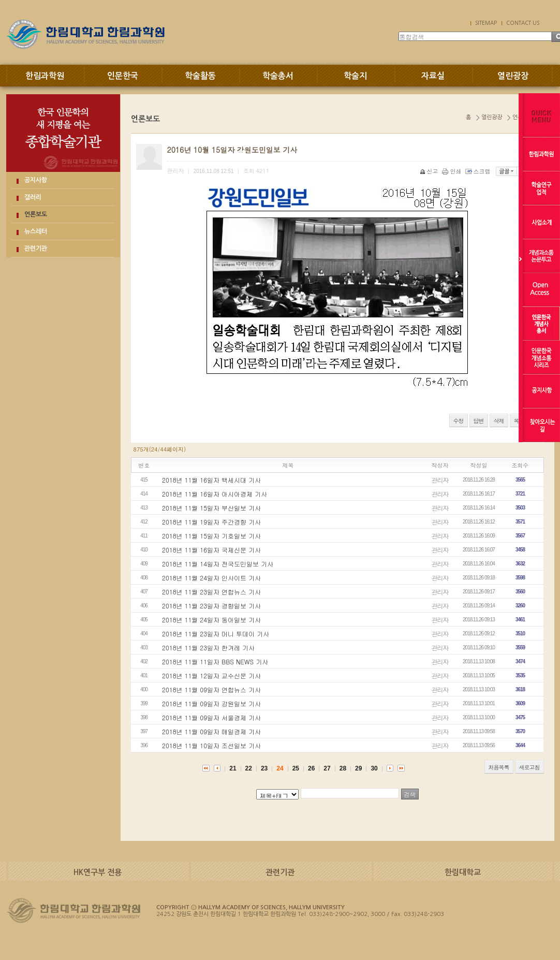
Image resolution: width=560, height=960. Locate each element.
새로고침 (529, 767)
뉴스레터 (36, 231)
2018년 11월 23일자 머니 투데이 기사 (216, 634)
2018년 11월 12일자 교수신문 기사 (211, 675)
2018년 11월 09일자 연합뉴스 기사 (211, 689)
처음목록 (499, 767)
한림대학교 (463, 872)
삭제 (499, 421)
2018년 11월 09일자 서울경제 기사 (211, 717)
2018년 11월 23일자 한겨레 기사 (208, 648)
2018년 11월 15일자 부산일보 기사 (211, 508)
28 (343, 768)
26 (311, 768)
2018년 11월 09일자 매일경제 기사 (211, 731)
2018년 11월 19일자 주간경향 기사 (211, 522)
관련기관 (36, 249)
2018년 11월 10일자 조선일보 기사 (211, 745)
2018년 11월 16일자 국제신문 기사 (211, 550)
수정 (459, 421)
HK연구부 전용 (98, 872)
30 (374, 768)
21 (233, 768)
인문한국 (123, 76)
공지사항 (36, 180)
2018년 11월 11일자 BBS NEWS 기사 (215, 661)
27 (327, 768)
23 (264, 768)
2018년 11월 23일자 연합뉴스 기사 (211, 592)
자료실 (433, 76)
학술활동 (200, 76)
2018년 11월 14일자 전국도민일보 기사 (218, 564)
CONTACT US (523, 23)
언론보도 (36, 214)
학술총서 (278, 76)
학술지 (355, 76)
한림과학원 (45, 76)
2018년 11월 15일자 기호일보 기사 (211, 536)
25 (296, 768)
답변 (479, 421)
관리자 (440, 480)
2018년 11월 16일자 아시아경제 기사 (215, 494)
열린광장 (513, 76)
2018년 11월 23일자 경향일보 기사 (211, 606)
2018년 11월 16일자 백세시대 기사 (211, 480)
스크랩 (479, 171)
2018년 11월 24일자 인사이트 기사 (211, 578)
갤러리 (33, 197)
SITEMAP (486, 23)
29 (358, 768)
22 (249, 768)
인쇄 (453, 171)
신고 (430, 171)
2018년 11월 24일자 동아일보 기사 (211, 620)
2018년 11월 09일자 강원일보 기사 (211, 703)
